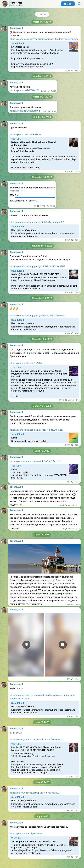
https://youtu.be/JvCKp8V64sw (26, 834)
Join (68, 4)
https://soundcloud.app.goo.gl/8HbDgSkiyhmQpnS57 (37, 222)
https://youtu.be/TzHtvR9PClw (25, 134)
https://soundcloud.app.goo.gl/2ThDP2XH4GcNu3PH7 (37, 266)
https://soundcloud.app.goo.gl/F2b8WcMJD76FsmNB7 (38, 315)
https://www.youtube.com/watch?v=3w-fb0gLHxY (35, 461)
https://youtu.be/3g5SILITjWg (25, 111)
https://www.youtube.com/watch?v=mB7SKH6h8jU (36, 739)
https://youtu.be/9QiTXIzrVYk (25, 90)
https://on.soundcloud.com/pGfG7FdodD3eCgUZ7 (35, 793)
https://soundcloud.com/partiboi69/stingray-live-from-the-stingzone (44, 39)
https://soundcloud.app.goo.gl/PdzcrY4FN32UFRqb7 (37, 430)
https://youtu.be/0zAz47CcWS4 (26, 363)
